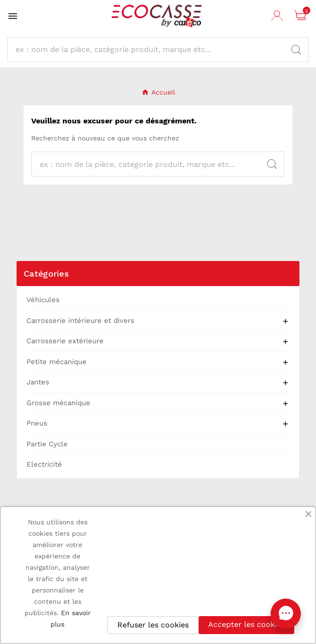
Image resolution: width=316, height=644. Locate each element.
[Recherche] (150, 50)
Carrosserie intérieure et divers (80, 321)
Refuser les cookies (153, 625)
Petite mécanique (57, 362)
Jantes (38, 382)
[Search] (296, 50)
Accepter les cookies (246, 624)
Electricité (44, 464)
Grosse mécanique (58, 403)
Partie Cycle (47, 444)
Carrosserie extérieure (65, 341)
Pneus (37, 423)
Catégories (46, 274)
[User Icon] (278, 16)
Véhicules (43, 300)
